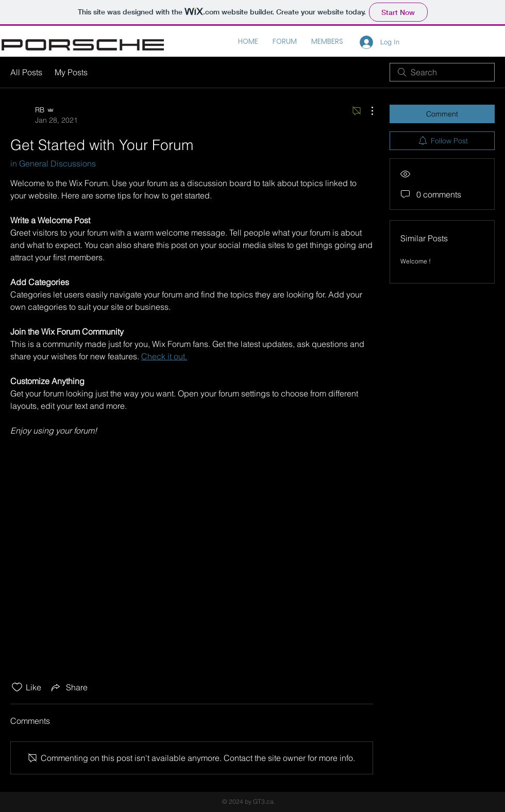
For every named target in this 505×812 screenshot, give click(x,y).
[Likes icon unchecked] (17, 687)
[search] (442, 72)
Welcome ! (416, 261)
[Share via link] (69, 687)
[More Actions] (367, 111)
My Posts (71, 72)
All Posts (26, 72)
